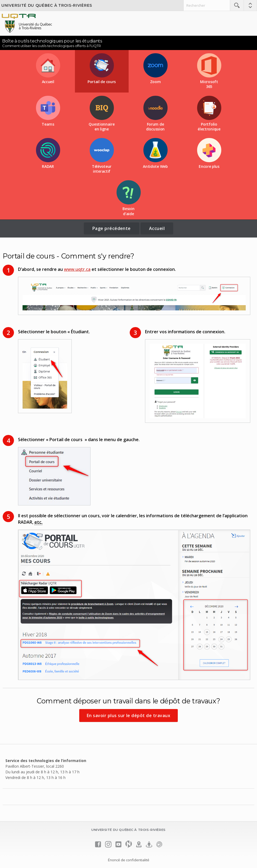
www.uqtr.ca (77, 269)
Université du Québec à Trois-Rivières (47, 5)
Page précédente (112, 228)
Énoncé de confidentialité (129, 860)
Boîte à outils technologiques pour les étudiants (52, 41)
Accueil (157, 228)
